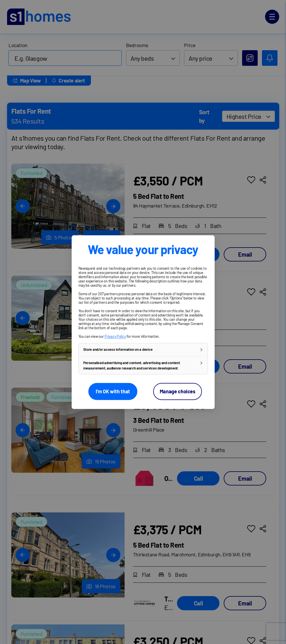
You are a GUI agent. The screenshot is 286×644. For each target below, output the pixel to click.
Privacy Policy (115, 336)
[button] (143, 350)
